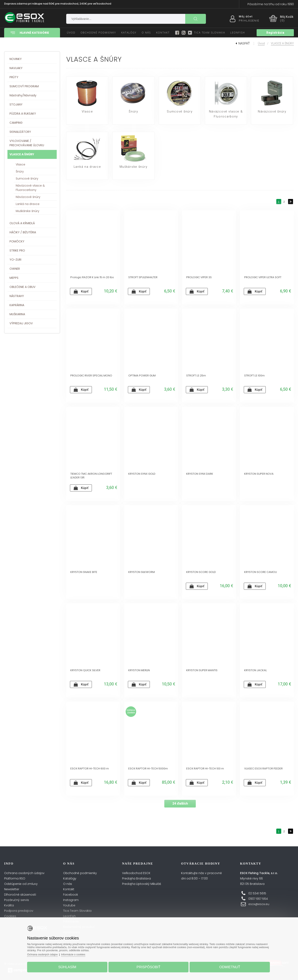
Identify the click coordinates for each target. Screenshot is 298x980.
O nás (68, 884)
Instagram (71, 900)
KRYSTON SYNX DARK (200, 474)
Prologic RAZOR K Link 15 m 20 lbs (92, 277)
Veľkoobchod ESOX (136, 873)
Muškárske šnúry (133, 167)
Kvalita (9, 905)
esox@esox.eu (259, 904)
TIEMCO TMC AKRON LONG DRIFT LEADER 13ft (91, 476)
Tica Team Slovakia (77, 911)
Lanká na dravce (87, 167)
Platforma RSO (15, 878)
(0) (282, 20)
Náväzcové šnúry (272, 112)
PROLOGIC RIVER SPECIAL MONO (91, 376)
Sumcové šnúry (180, 112)
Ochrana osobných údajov (24, 873)
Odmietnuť (228, 966)
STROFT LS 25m (196, 376)
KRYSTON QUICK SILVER (85, 670)
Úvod (261, 43)
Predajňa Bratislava (136, 878)
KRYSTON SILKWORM (142, 572)
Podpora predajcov (19, 911)
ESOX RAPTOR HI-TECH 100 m (205, 769)
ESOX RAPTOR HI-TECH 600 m (90, 769)
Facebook (71, 895)
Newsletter (12, 889)
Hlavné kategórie (29, 33)
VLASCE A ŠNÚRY (282, 43)
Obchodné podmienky (80, 873)
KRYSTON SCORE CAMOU (261, 572)
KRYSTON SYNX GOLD (142, 474)
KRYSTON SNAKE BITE (84, 572)
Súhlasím (69, 966)
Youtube (69, 905)
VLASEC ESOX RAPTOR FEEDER (263, 769)
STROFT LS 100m (254, 376)
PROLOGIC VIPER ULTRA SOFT (263, 277)
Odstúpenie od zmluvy (21, 884)
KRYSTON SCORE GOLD (201, 572)
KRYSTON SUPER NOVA (259, 474)
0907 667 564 (258, 899)
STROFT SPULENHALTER (143, 277)
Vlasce (87, 112)
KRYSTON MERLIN (139, 670)
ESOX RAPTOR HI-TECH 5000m (148, 769)
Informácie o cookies (77, 954)
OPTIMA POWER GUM (142, 376)
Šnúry (133, 112)
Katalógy (70, 878)
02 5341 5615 (257, 893)
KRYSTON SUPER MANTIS (202, 670)
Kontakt (69, 889)
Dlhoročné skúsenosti (20, 895)
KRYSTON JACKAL (255, 670)
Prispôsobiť (148, 966)
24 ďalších (180, 804)
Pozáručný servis (17, 900)
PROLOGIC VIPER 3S (199, 277)
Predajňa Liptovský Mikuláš (142, 884)
